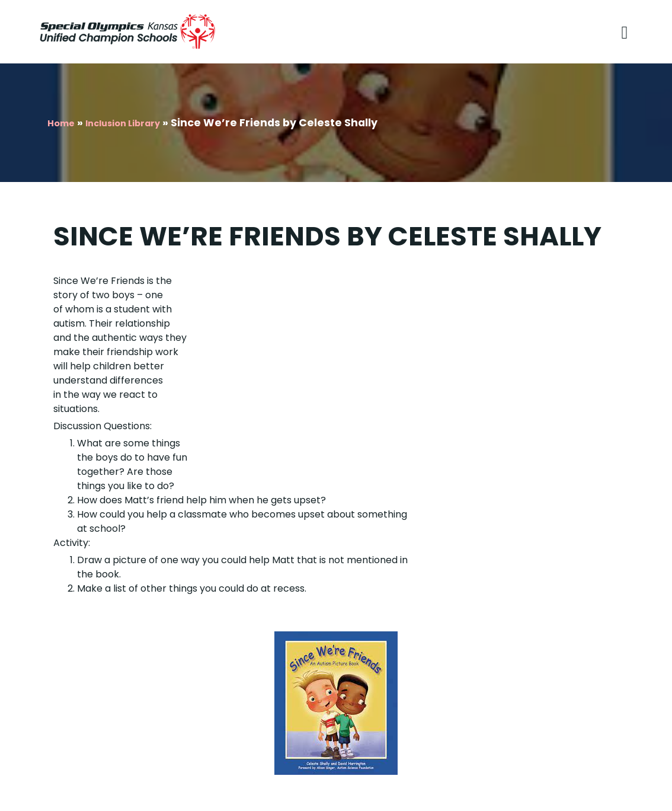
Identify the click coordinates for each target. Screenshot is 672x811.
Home (61, 123)
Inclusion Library (123, 123)
